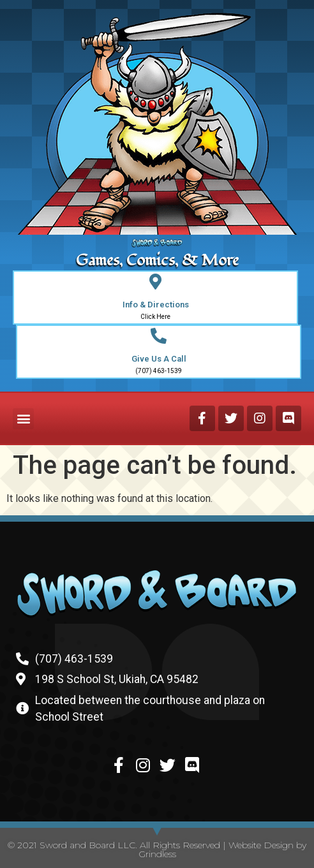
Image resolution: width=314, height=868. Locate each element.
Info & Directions (156, 305)
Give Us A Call (159, 359)
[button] (23, 419)
